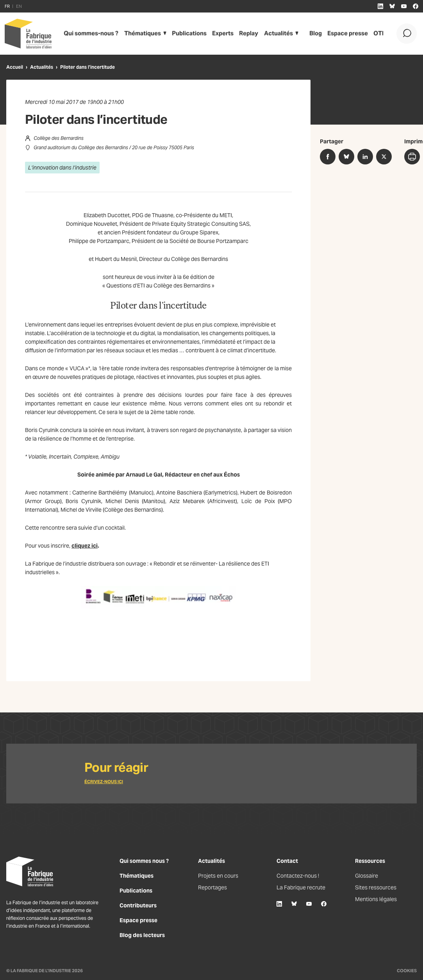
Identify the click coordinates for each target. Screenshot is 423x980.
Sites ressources (376, 887)
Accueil (15, 67)
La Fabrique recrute (301, 887)
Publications (183, 34)
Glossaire (367, 876)
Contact (287, 861)
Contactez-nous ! (298, 876)
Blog (308, 34)
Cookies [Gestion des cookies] (407, 971)
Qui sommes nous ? (144, 861)
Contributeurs (138, 905)
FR (7, 6)
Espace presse (339, 34)
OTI (369, 34)
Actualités (270, 34)
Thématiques (138, 34)
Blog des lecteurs (142, 935)
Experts (216, 34)
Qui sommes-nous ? (89, 34)
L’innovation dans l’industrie (62, 168)
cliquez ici (85, 546)
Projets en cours (218, 876)
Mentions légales (376, 899)
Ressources (370, 861)
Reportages (212, 887)
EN (19, 6)
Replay (241, 34)
